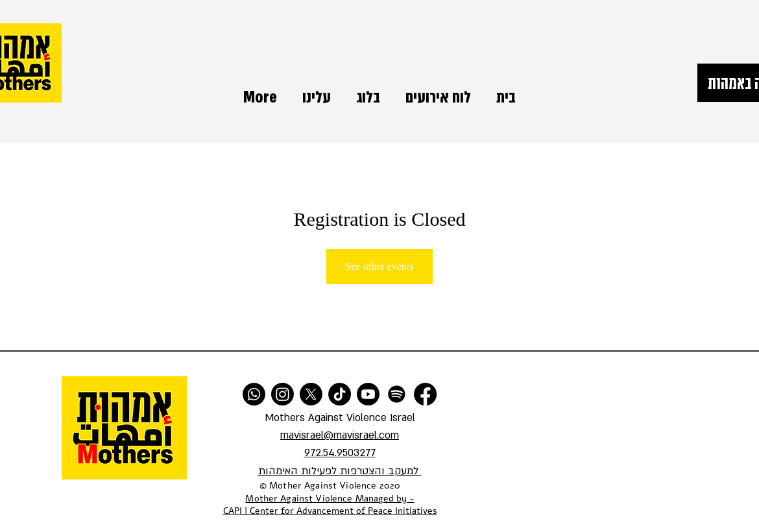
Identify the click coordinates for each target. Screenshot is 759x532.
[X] (311, 394)
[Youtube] (368, 394)
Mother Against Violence (299, 499)
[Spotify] (397, 394)
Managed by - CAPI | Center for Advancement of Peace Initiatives (330, 505)
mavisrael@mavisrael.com (340, 435)
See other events (380, 266)
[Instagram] (283, 394)
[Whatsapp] (254, 394)
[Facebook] (425, 394)
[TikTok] (340, 394)
